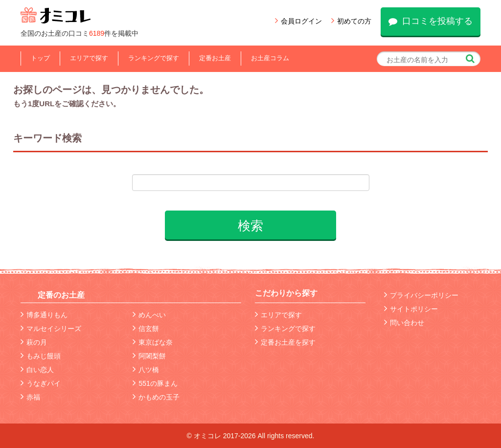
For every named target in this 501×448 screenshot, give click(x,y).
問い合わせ (404, 323)
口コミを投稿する (431, 21)
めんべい (149, 315)
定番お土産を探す (285, 342)
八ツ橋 (146, 370)
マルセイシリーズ (51, 329)
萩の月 (34, 342)
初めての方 (351, 21)
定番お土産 (215, 58)
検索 (250, 226)
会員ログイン (298, 21)
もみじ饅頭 (41, 356)
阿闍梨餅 (149, 356)
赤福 (30, 397)
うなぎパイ (41, 383)
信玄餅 (146, 329)
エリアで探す (89, 58)
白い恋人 (37, 370)
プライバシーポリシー (421, 295)
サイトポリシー (411, 309)
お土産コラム (270, 58)
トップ (40, 58)
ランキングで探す (154, 58)
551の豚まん (155, 383)
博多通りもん (44, 315)
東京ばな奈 (153, 342)
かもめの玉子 (156, 397)
